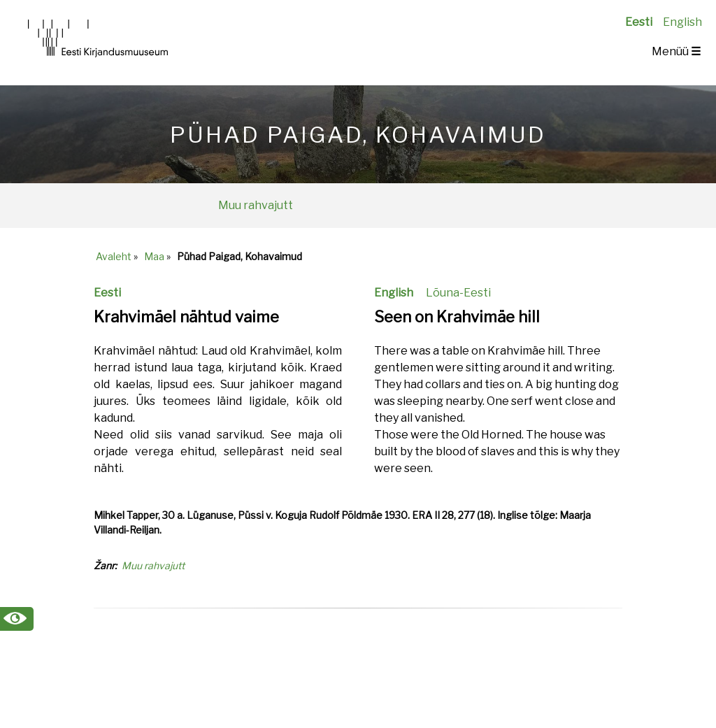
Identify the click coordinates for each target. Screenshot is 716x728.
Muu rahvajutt (256, 205)
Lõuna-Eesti (458, 293)
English (682, 22)
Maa (154, 256)
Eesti (639, 22)
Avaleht (114, 256)
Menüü (676, 51)
